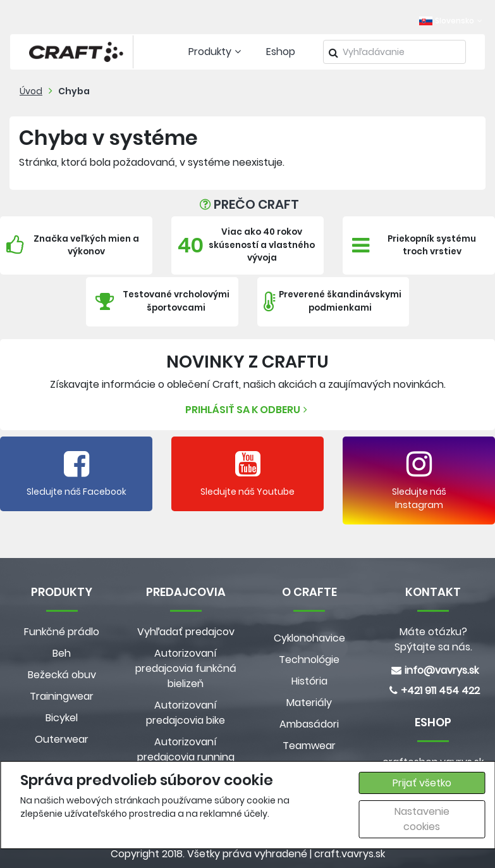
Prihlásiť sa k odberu (248, 410)
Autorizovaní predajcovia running (186, 749)
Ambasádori (309, 724)
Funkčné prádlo (62, 632)
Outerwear (62, 739)
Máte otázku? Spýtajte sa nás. (433, 639)
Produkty (216, 52)
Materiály (309, 703)
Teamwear (309, 746)
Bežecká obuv (62, 675)
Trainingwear (62, 696)
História (309, 681)
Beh (62, 653)
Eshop (281, 52)
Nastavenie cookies (422, 819)
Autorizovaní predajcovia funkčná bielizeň (186, 668)
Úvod (31, 91)
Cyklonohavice (309, 638)
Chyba (74, 91)
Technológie (309, 660)
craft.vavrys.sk (350, 854)
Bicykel (62, 718)
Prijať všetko (422, 783)
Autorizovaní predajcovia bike (186, 713)
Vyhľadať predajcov (186, 632)
